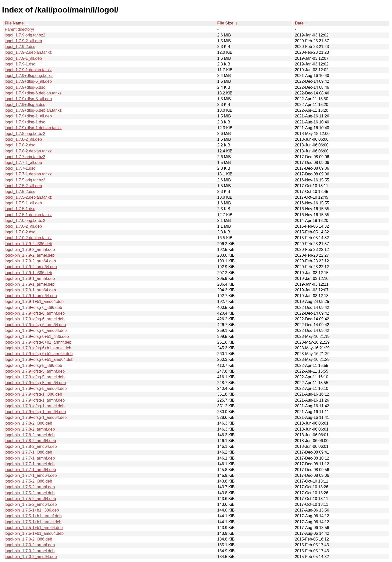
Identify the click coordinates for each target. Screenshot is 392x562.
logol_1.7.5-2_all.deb (23, 186)
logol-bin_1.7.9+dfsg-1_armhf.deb (35, 400)
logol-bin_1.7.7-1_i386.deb (28, 452)
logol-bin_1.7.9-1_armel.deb (30, 284)
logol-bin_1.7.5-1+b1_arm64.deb (34, 528)
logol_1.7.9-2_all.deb (23, 41)
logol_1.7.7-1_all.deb (23, 163)
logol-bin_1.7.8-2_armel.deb (30, 435)
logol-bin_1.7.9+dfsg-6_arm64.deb (35, 325)
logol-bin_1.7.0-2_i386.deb (28, 539)
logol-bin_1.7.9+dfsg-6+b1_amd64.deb (39, 359)
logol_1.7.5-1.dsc (20, 209)
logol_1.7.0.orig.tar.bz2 (25, 221)
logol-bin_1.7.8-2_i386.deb (28, 423)
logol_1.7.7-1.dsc (20, 168)
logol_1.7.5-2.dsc (20, 192)
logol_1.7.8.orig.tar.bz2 (25, 134)
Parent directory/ (19, 29)
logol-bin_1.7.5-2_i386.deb (28, 481)
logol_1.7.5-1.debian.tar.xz (28, 215)
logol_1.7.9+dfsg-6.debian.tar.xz (33, 93)
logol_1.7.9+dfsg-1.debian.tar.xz (33, 128)
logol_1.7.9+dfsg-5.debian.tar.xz (33, 110)
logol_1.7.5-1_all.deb (23, 203)
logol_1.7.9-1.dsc (20, 64)
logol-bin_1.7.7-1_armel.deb (30, 464)
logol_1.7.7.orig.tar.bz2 (25, 157)
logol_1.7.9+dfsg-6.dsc (25, 87)
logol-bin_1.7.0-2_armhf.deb (30, 545)
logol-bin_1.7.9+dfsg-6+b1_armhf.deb (38, 342)
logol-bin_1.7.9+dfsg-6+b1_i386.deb (37, 336)
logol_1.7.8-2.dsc (20, 145)
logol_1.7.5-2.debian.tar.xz (28, 197)
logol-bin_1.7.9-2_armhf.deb (30, 250)
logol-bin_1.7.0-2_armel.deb (30, 551)
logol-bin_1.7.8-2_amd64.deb (31, 446)
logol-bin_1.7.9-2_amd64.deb (31, 267)
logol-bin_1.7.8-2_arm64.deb (30, 441)
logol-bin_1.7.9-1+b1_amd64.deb (34, 301)
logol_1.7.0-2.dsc (20, 232)
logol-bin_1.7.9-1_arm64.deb (30, 290)
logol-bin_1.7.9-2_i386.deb (28, 244)
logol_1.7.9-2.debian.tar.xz (28, 52)
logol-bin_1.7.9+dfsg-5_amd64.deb (36, 388)
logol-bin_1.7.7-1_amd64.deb (31, 475)
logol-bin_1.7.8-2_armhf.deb (30, 429)
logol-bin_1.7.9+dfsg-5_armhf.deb (35, 371)
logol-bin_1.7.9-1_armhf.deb (30, 279)
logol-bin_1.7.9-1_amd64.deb (31, 296)
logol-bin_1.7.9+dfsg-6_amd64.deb (36, 330)
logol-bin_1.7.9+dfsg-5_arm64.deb (35, 383)
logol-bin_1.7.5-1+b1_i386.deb (32, 510)
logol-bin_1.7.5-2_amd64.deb (31, 504)
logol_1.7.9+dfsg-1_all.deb (28, 116)
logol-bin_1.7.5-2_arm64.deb (30, 499)
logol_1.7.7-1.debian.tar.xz (28, 174)
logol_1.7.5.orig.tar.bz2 (25, 180)
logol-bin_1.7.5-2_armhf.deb (30, 487)
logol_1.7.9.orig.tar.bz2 (25, 35)
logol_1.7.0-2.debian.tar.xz (28, 238)
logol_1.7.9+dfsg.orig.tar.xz (29, 76)
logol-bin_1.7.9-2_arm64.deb (30, 261)
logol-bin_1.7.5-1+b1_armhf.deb (33, 516)
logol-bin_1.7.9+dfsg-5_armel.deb (35, 377)
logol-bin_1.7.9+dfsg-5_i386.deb (33, 365)
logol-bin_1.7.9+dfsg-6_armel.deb (35, 319)
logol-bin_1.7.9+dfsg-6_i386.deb (33, 307)
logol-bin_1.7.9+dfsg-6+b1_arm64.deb (39, 354)
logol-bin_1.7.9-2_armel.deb (30, 255)
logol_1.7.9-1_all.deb (23, 58)
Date (299, 23)
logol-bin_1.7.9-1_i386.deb (28, 273)
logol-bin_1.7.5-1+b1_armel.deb (33, 522)
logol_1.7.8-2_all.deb (23, 139)
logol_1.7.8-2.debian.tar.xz (28, 151)
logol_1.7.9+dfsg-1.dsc (25, 122)
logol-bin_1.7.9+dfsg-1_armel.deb (35, 406)
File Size (225, 23)
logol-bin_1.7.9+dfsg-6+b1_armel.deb (38, 348)
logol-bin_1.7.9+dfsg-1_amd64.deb (36, 417)
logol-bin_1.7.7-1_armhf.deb (30, 458)
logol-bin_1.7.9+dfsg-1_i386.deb (33, 394)
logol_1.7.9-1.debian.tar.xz (28, 70)
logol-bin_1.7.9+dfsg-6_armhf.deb (35, 313)
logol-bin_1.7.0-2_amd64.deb (31, 557)
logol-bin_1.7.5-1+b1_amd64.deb (34, 533)
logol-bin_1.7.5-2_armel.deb (30, 493)
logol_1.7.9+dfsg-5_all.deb (28, 99)
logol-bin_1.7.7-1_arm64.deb (30, 470)
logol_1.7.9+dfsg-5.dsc (25, 105)
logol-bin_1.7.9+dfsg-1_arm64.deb (35, 412)
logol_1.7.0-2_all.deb (23, 226)
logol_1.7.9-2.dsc (20, 47)
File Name (14, 23)
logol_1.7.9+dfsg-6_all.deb (28, 81)
